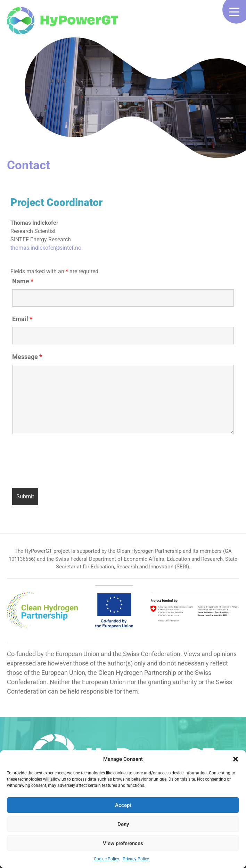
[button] (236, 759)
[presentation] (65, 462)
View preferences (123, 843)
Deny (123, 824)
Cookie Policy (106, 859)
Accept (123, 805)
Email (22, 319)
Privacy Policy (136, 859)
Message (27, 357)
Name (23, 281)
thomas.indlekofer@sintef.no (46, 248)
